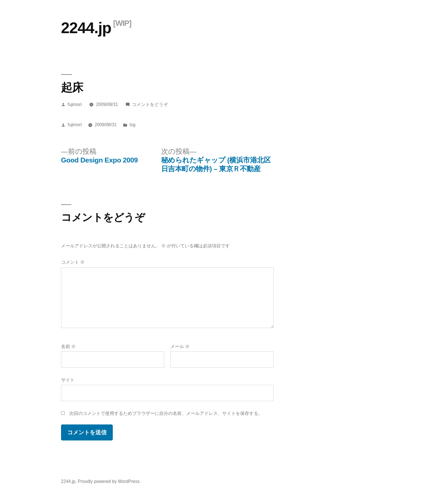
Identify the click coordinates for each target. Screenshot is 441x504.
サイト (68, 380)
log (133, 125)
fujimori (75, 104)
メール (180, 346)
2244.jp (86, 28)
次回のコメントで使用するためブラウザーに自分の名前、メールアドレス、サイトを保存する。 (166, 413)
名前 (68, 346)
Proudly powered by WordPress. (109, 481)
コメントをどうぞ (150, 104)
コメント (73, 262)
